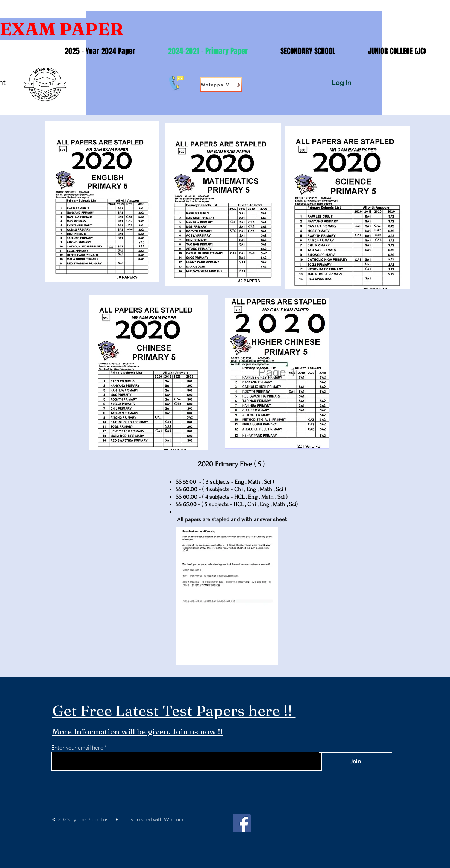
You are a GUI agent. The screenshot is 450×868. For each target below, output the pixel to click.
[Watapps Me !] (221, 85)
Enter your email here (77, 747)
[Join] (355, 762)
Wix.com (173, 819)
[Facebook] (242, 823)
